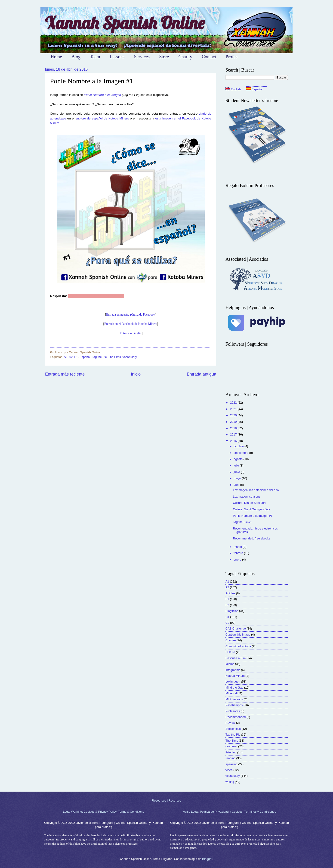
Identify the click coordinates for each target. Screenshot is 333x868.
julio (237, 465)
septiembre (241, 453)
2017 (234, 434)
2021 (234, 409)
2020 (234, 415)
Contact (209, 57)
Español (85, 357)
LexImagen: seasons (247, 497)
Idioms (230, 664)
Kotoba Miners (235, 676)
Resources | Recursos (166, 801)
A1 (66, 357)
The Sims (114, 357)
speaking (231, 764)
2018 (234, 428)
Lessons (117, 57)
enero (238, 559)
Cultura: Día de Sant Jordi (250, 503)
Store (164, 57)
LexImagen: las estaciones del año (256, 490)
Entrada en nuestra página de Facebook (131, 315)
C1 (227, 617)
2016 (234, 441)
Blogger (207, 859)
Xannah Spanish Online (125, 23)
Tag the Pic (99, 357)
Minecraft (232, 693)
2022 (234, 403)
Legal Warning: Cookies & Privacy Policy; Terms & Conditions (103, 812)
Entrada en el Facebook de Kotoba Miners (131, 324)
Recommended (236, 717)
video (229, 770)
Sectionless (233, 729)
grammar (231, 746)
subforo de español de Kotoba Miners (102, 118)
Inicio (136, 374)
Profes (232, 57)
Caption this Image (238, 635)
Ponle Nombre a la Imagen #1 (253, 516)
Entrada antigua (202, 374)
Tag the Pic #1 (242, 522)
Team (95, 57)
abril (237, 485)
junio (237, 472)
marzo (238, 547)
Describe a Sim (236, 658)
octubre (239, 446)
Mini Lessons (234, 699)
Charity (185, 57)
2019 (234, 422)
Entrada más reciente (65, 374)
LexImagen (233, 682)
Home (56, 57)
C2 (227, 623)
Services (142, 57)
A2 (71, 357)
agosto (238, 459)
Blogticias (232, 611)
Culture (230, 652)
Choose (231, 640)
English (233, 89)
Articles (230, 593)
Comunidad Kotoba (238, 646)
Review (230, 723)
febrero (239, 553)
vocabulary (130, 357)
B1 (76, 357)
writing (230, 782)
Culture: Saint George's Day (251, 509)
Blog (76, 57)
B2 (227, 605)
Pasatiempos (234, 705)
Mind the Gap (234, 688)
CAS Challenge (236, 628)
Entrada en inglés (131, 333)
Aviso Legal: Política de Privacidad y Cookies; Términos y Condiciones (229, 812)
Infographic (233, 670)
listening (231, 752)
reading (230, 758)
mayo (238, 478)
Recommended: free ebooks (252, 538)
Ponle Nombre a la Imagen (103, 95)
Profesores (233, 711)
